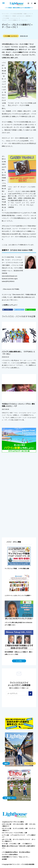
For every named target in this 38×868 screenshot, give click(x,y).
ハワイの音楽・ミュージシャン (11, 36)
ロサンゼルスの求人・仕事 (20, 824)
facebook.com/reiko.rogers (10, 279)
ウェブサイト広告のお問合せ (10, 855)
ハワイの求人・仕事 (15, 844)
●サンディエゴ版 (7, 828)
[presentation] (20, 701)
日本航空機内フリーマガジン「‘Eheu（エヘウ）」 (16, 857)
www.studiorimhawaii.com (10, 276)
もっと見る (19, 661)
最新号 (6, 764)
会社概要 (4, 859)
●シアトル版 (5, 835)
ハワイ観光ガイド (27, 844)
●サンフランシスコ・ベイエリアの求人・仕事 (14, 833)
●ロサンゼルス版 (7, 824)
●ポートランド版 (7, 839)
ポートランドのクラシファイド (21, 839)
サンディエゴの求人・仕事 (20, 828)
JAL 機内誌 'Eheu (9, 798)
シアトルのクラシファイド (18, 835)
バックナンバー (30, 764)
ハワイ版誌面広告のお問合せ (10, 852)
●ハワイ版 (5, 844)
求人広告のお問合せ (25, 852)
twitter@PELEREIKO (8, 281)
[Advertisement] (19, 474)
